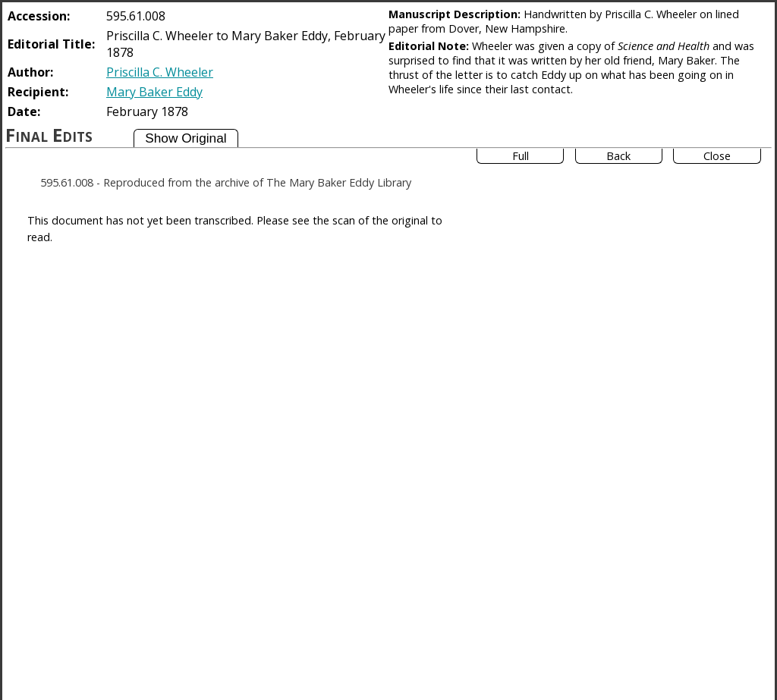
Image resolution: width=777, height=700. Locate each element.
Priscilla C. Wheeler (160, 72)
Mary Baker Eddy (154, 92)
